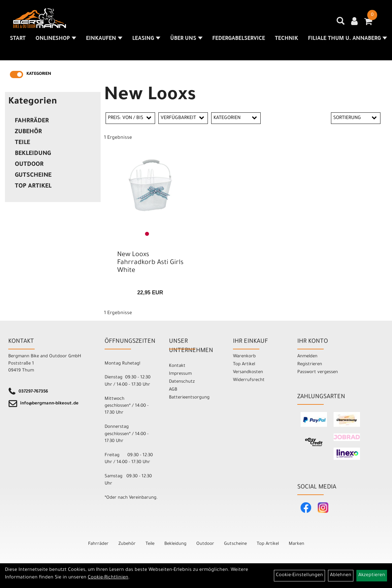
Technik (286, 39)
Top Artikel (33, 187)
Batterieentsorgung (189, 398)
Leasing (146, 39)
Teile (22, 143)
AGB (173, 390)
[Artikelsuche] (341, 23)
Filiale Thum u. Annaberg (348, 39)
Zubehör (28, 132)
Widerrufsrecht (249, 380)
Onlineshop (56, 39)
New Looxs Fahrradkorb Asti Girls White (150, 263)
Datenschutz (182, 382)
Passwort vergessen (318, 372)
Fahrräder (32, 121)
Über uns (186, 39)
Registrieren (310, 364)
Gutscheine (33, 176)
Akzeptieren (372, 575)
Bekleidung (33, 154)
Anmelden (307, 356)
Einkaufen (104, 39)
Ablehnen (341, 575)
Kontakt (177, 366)
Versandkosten (248, 372)
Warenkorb (244, 356)
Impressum (180, 374)
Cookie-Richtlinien (108, 578)
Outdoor (29, 165)
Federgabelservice (239, 39)
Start (18, 39)
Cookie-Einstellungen (299, 575)
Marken (296, 544)
